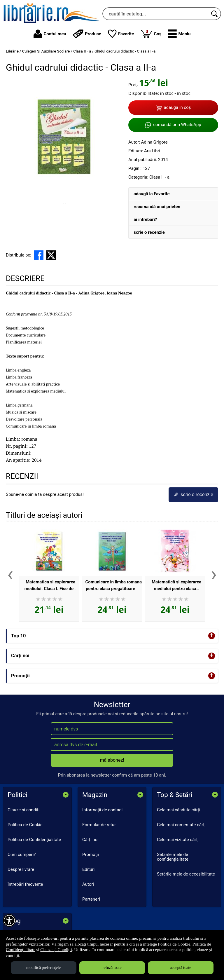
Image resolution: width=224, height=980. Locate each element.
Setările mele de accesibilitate (186, 874)
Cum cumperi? (22, 855)
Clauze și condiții (24, 810)
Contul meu (50, 34)
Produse (87, 34)
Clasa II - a (159, 177)
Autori (88, 884)
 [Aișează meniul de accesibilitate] (9, 920)
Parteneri (91, 899)
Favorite (121, 34)
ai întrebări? (145, 219)
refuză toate (112, 968)
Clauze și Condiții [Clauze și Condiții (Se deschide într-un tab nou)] (56, 950)
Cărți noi (90, 840)
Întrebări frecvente (25, 884)
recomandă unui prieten (157, 207)
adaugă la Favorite (152, 194)
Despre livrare (21, 869)
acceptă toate (181, 968)
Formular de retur (99, 825)
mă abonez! (112, 760)
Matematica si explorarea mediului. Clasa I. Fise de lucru (50, 588)
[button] (179, 34)
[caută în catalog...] (155, 14)
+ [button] (212, 636)
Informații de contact (103, 810)
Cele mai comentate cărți (181, 825)
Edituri (88, 869)
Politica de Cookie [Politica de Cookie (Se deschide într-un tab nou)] (174, 944)
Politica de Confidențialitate (34, 840)
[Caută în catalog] (215, 14)
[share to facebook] (39, 255)
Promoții (91, 855)
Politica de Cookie (25, 825)
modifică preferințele (43, 968)
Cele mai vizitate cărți (178, 840)
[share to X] (51, 255)
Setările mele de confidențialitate (173, 857)
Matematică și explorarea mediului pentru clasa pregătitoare (177, 588)
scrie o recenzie (149, 232)
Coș (151, 33)
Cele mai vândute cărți (178, 810)
